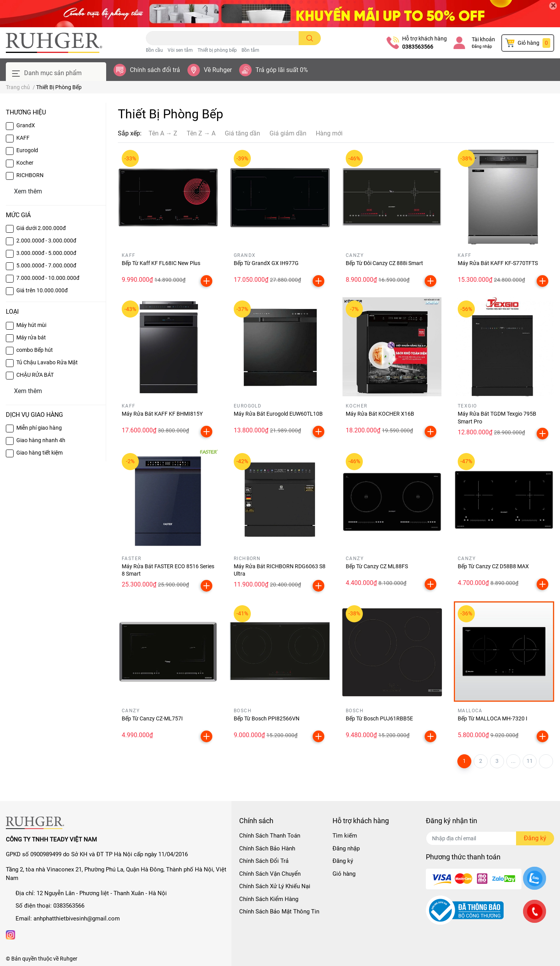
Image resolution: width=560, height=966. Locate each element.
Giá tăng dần (242, 133)
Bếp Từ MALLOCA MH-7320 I (493, 718)
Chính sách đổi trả (155, 70)
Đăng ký (343, 861)
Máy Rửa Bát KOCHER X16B (380, 414)
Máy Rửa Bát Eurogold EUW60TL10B (278, 414)
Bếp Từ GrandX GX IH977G (266, 263)
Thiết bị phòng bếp (217, 50)
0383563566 (418, 47)
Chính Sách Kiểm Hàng (269, 899)
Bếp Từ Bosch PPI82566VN (267, 718)
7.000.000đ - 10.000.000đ (48, 278)
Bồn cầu (154, 50)
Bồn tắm (250, 50)
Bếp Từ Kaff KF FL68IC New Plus (161, 263)
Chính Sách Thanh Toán (270, 836)
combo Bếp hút (35, 350)
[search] (310, 38)
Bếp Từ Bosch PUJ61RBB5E (379, 718)
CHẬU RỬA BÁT (35, 375)
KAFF (23, 138)
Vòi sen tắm (180, 50)
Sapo (120, 959)
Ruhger (69, 959)
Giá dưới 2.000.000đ (41, 228)
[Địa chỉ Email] (490, 838)
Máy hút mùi (31, 325)
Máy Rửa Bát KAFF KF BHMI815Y (162, 414)
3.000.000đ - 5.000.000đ (46, 253)
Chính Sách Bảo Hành (267, 848)
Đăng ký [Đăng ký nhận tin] (535, 838)
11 (530, 761)
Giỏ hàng (344, 874)
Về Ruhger (218, 70)
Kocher (25, 163)
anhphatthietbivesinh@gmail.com (77, 919)
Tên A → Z (163, 133)
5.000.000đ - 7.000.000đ (46, 265)
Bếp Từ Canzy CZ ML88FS (377, 566)
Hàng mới (329, 133)
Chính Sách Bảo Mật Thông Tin (279, 912)
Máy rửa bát (31, 337)
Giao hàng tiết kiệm (39, 453)
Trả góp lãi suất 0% (282, 70)
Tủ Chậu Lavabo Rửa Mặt (47, 362)
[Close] (553, 6)
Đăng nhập (482, 47)
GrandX (26, 125)
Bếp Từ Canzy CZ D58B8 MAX (493, 566)
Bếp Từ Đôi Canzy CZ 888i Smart (384, 263)
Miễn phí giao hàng (39, 428)
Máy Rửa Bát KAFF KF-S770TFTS (498, 263)
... (513, 761)
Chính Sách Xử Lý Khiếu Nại (275, 886)
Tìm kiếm (345, 836)
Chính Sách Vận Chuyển (270, 874)
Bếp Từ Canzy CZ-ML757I (152, 718)
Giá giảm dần (288, 133)
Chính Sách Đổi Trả (264, 861)
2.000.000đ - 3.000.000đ (46, 241)
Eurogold (27, 150)
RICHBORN (30, 175)
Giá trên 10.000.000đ (42, 290)
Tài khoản (483, 39)
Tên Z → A (201, 133)
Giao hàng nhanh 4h (41, 440)
